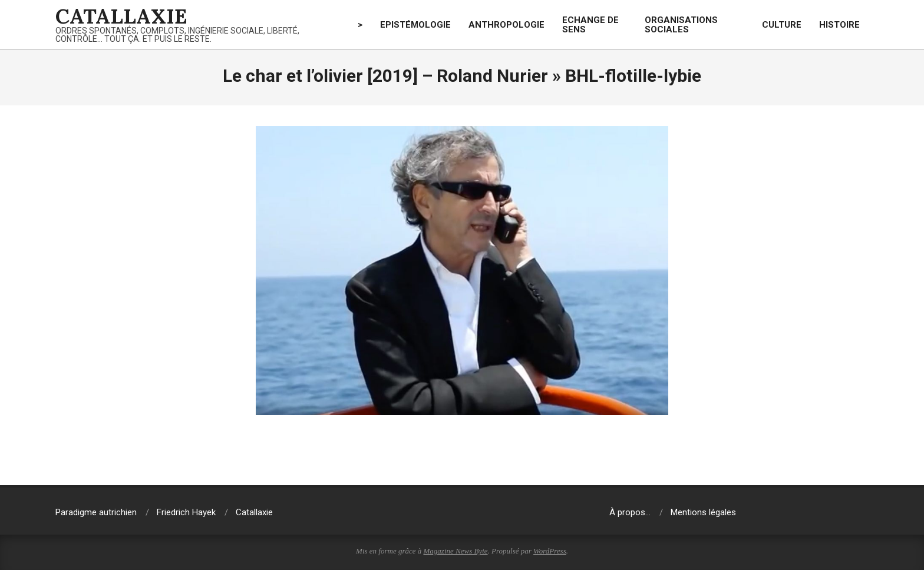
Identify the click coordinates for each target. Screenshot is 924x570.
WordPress (550, 551)
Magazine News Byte (456, 551)
